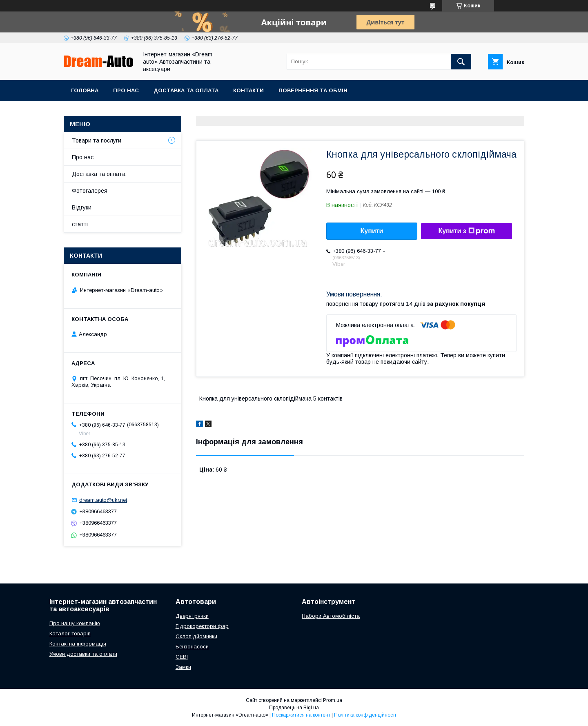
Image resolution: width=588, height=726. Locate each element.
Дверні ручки (192, 616)
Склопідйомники (196, 636)
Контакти (248, 90)
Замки (183, 667)
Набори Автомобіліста (331, 616)
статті (80, 224)
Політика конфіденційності (365, 715)
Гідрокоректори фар (202, 626)
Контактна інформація (78, 644)
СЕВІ (182, 657)
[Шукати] (461, 62)
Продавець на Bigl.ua (294, 708)
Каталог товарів (70, 634)
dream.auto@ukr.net (103, 500)
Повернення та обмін (313, 90)
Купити (372, 231)
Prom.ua (333, 700)
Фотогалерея (90, 191)
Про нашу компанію (75, 623)
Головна (85, 90)
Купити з (466, 231)
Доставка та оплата (186, 90)
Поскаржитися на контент (301, 715)
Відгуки (82, 207)
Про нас (126, 90)
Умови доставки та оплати (83, 654)
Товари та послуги (97, 140)
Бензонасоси (192, 647)
